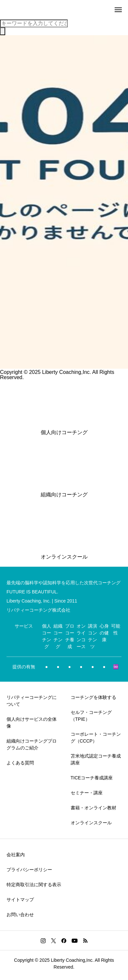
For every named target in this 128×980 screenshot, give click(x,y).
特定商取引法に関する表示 (34, 885)
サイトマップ (20, 900)
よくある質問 (20, 763)
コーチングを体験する (93, 697)
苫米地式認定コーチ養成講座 (96, 759)
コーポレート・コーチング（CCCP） (96, 738)
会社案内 (16, 855)
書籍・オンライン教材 (93, 808)
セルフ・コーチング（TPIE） (91, 716)
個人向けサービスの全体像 (32, 723)
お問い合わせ (20, 915)
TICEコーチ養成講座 (92, 778)
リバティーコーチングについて (32, 701)
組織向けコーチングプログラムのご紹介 (32, 744)
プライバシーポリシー (29, 870)
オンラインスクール (91, 823)
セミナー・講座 (87, 793)
